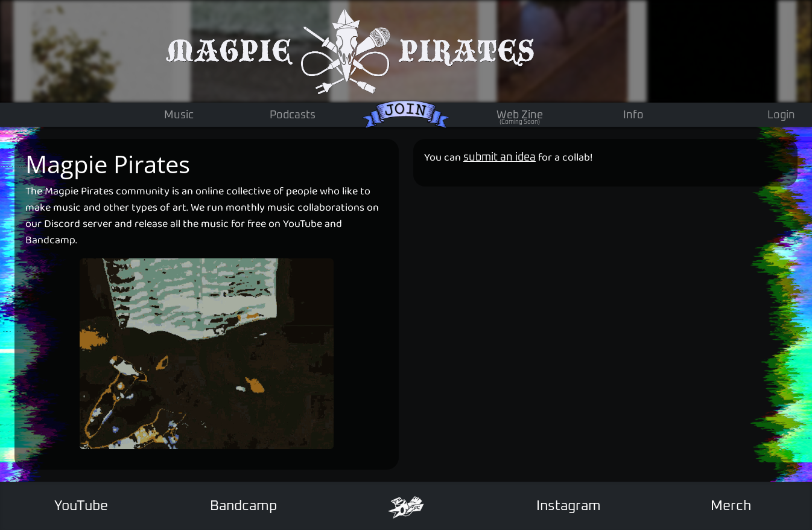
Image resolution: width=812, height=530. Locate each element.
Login (781, 115)
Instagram (569, 506)
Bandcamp (243, 506)
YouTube (81, 506)
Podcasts (293, 115)
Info (633, 115)
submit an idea (500, 158)
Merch (731, 506)
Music (179, 115)
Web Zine (520, 118)
